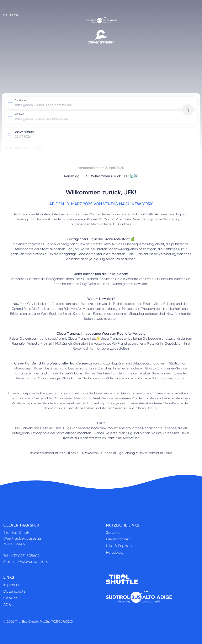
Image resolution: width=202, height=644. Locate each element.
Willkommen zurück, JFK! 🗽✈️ (114, 176)
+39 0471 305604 (25, 556)
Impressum (12, 585)
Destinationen (118, 539)
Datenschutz (14, 591)
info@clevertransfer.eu (31, 562)
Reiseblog (72, 176)
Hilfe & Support (119, 546)
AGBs (8, 605)
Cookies (10, 598)
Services (113, 533)
